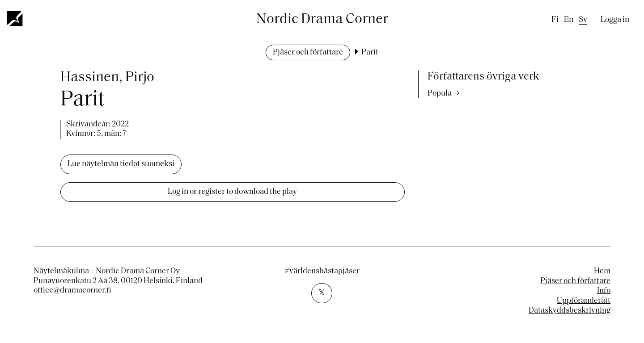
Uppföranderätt (584, 301)
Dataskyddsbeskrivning (570, 311)
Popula (440, 94)
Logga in (615, 20)
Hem (602, 271)
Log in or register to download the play (232, 192)
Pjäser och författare (308, 52)
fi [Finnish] (555, 20)
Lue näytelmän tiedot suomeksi (121, 164)
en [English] (569, 20)
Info (604, 291)
